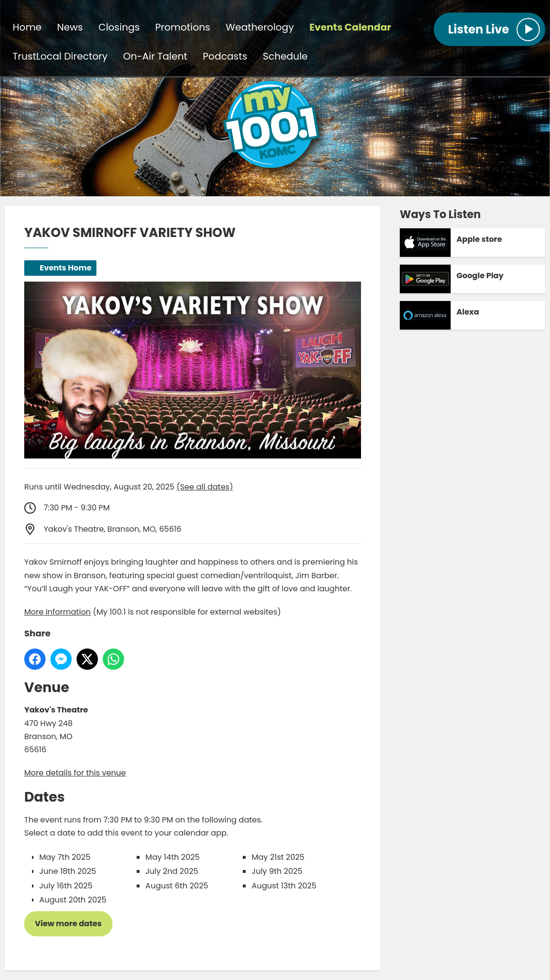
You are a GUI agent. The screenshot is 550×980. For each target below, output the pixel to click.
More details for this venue (75, 773)
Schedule (285, 56)
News (70, 27)
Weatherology (260, 27)
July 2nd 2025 (172, 871)
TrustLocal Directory (60, 56)
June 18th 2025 (68, 871)
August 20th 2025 (73, 900)
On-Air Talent (155, 56)
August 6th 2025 (177, 886)
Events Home (66, 268)
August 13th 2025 (284, 886)
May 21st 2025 (278, 857)
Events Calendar (350, 27)
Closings (119, 27)
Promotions (182, 27)
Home (27, 27)
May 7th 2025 (65, 857)
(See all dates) (205, 487)
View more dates (68, 924)
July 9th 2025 (277, 871)
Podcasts (225, 56)
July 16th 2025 (66, 886)
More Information (57, 612)
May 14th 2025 (173, 857)
